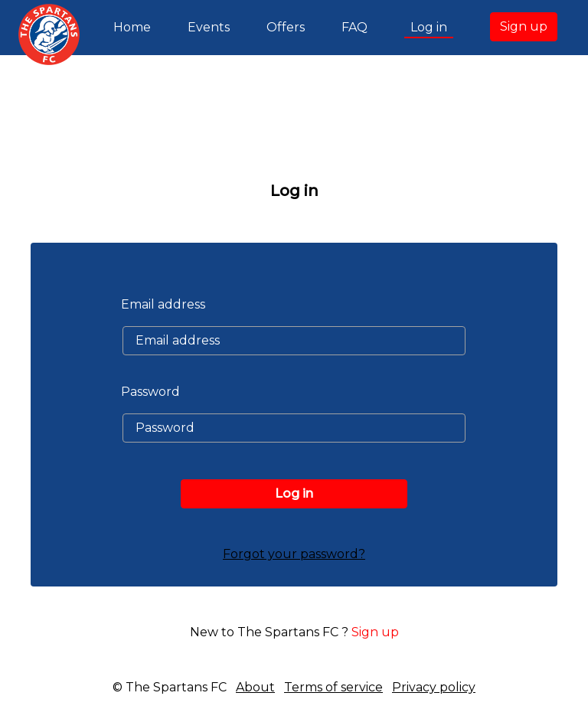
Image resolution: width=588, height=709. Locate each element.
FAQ (354, 27)
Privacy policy (434, 687)
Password (150, 392)
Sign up (524, 26)
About (255, 687)
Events (209, 27)
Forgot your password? (294, 554)
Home (135, 26)
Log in (429, 27)
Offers (286, 27)
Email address (163, 304)
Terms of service (333, 687)
